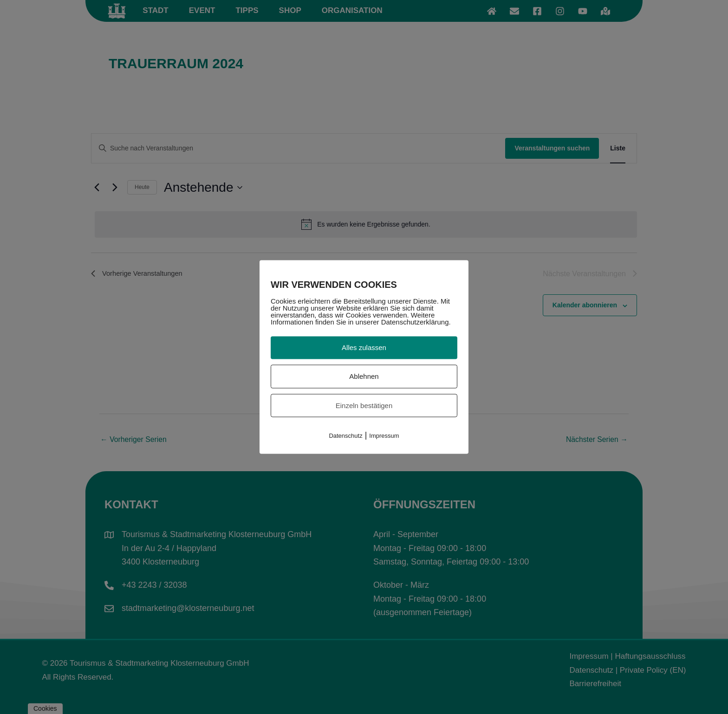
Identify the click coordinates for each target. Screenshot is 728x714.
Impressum (384, 436)
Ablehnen (364, 376)
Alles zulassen (364, 347)
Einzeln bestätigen (364, 405)
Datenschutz (345, 436)
